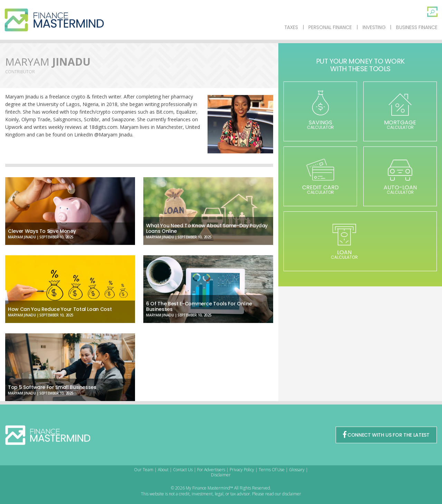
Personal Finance (330, 27)
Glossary (297, 470)
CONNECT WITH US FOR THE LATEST (386, 435)
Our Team (144, 470)
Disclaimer (221, 475)
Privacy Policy (242, 470)
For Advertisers (211, 470)
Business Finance (417, 27)
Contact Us (183, 470)
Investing (374, 27)
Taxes (291, 27)
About (163, 470)
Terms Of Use (272, 470)
